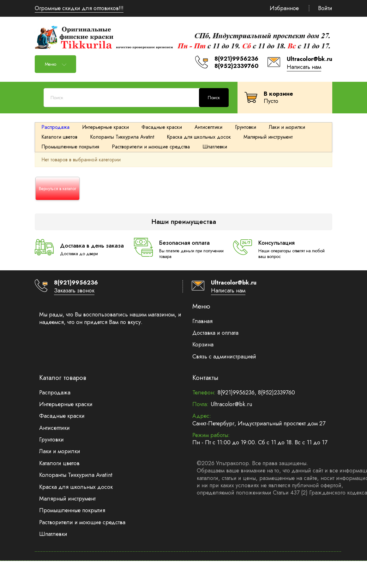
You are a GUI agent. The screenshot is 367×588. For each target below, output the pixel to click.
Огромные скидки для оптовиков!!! (79, 8)
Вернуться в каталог (57, 189)
